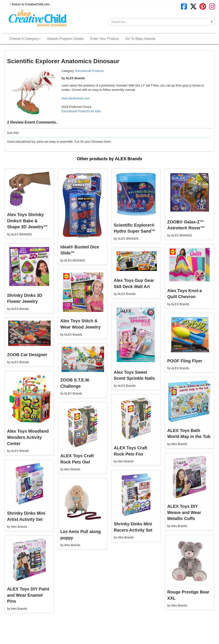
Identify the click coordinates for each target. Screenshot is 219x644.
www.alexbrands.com (76, 98)
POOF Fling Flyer (185, 361)
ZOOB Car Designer (27, 355)
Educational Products (89, 71)
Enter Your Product (105, 39)
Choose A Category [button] (25, 39)
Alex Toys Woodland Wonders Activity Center (28, 437)
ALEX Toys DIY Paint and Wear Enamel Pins (28, 595)
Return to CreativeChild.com (30, 4)
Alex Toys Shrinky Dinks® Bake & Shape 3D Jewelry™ (27, 221)
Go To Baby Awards (140, 39)
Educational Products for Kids (81, 111)
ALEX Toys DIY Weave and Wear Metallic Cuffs (184, 512)
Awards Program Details (65, 39)
